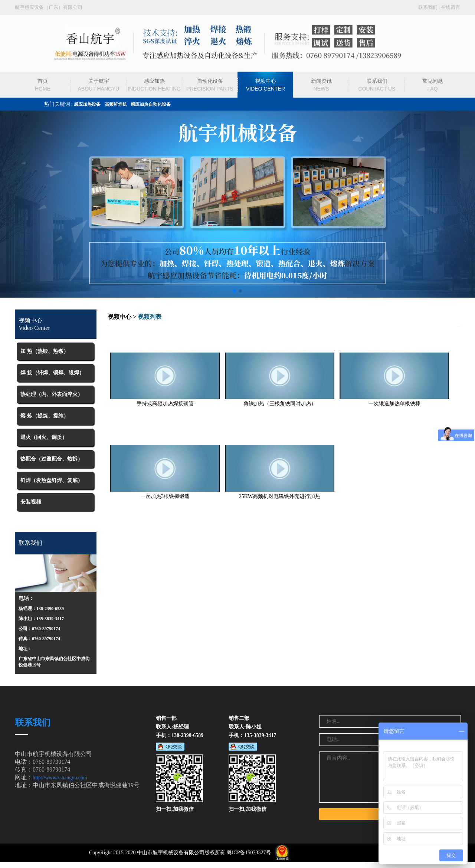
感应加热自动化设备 (151, 104)
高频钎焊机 (116, 104)
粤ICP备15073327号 (249, 853)
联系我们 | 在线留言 (439, 7)
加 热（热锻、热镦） (45, 351)
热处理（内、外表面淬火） (52, 394)
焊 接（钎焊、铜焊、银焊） (52, 373)
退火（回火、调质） (44, 437)
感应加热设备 (87, 104)
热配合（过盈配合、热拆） (52, 459)
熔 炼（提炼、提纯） (45, 416)
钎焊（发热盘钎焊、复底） (52, 480)
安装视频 (31, 502)
